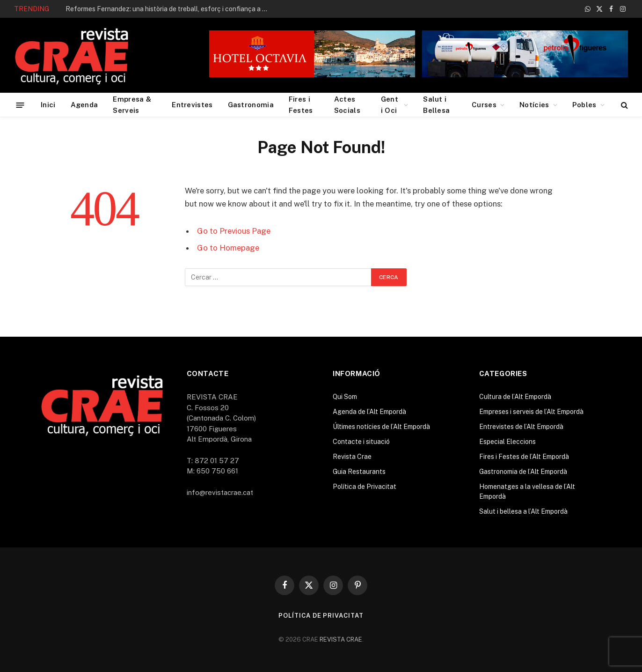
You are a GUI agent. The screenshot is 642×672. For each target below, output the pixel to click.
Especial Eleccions (507, 442)
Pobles (584, 105)
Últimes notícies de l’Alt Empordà (381, 427)
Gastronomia (251, 105)
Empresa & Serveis (132, 105)
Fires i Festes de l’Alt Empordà (524, 457)
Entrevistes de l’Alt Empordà (521, 427)
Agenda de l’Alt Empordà (369, 412)
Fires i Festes (301, 105)
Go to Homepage (228, 248)
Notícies (534, 105)
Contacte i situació (361, 442)
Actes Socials (347, 105)
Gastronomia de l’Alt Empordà (523, 472)
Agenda (84, 105)
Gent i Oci (390, 105)
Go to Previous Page (234, 231)
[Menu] (20, 105)
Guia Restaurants (359, 472)
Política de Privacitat (365, 487)
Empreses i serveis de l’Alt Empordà (531, 412)
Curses (484, 105)
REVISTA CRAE (341, 639)
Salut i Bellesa (436, 105)
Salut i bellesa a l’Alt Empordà (523, 511)
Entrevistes (192, 105)
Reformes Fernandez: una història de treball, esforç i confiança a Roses (171, 9)
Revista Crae (352, 457)
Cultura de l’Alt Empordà (515, 397)
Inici (48, 105)
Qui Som (345, 397)
